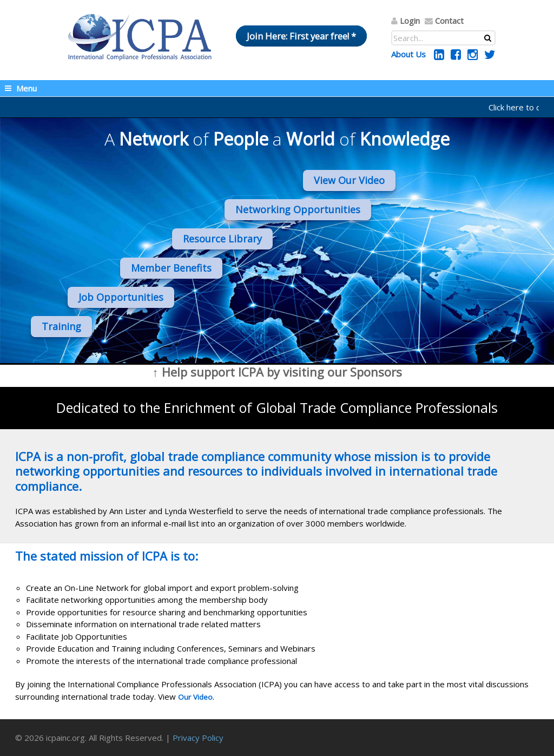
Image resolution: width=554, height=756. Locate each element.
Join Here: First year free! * (301, 36)
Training (61, 326)
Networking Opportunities (298, 209)
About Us (408, 54)
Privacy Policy (198, 738)
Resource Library (222, 239)
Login (410, 21)
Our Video (195, 697)
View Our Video (349, 180)
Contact (449, 21)
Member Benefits (171, 268)
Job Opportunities (121, 297)
